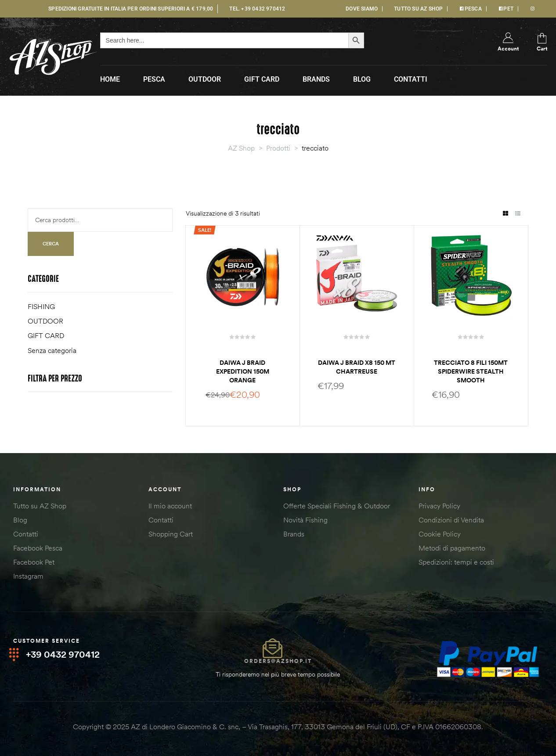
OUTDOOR (45, 321)
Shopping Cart (171, 534)
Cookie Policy (440, 534)
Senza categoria (52, 350)
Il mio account (170, 506)
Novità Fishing (305, 520)
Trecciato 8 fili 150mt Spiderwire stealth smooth (471, 371)
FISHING (41, 306)
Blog (20, 520)
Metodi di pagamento (452, 548)
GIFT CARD (46, 335)
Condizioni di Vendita (451, 520)
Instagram (28, 576)
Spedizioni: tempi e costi (456, 562)
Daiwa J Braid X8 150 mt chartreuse (357, 367)
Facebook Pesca (38, 548)
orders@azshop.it (278, 661)
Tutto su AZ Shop (40, 506)
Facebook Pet (34, 562)
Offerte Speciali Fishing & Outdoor (337, 506)
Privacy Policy (439, 506)
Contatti (26, 534)
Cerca (51, 244)
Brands (294, 534)
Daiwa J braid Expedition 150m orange (243, 371)
